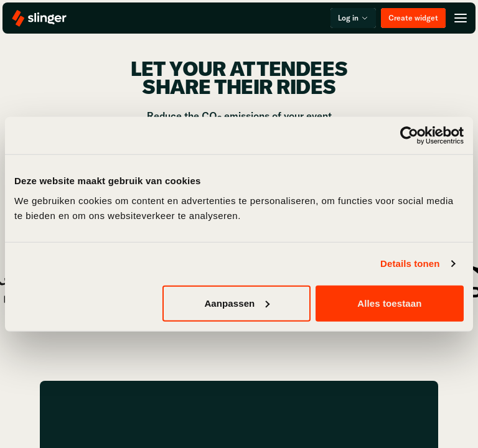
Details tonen (410, 264)
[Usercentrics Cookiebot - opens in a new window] (409, 136)
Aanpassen (237, 303)
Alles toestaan (389, 303)
